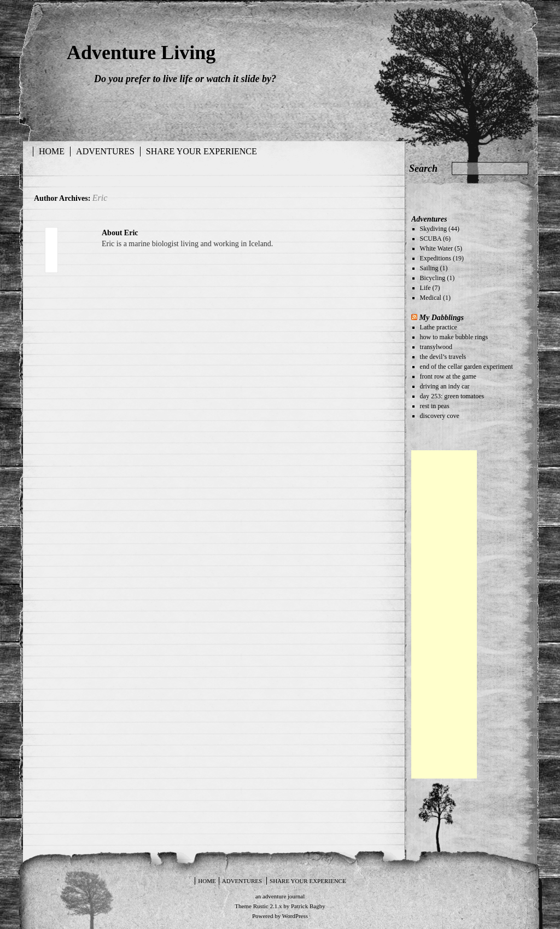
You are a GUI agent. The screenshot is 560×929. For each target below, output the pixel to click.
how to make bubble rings (454, 337)
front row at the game (448, 376)
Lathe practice (439, 327)
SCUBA (431, 239)
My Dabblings (442, 317)
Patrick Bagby (308, 906)
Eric (100, 198)
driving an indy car (445, 386)
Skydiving (433, 229)
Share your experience (202, 151)
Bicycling (433, 278)
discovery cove (440, 416)
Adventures (105, 151)
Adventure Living (141, 53)
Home (52, 151)
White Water (436, 248)
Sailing (429, 268)
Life (425, 288)
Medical (431, 298)
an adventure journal (280, 896)
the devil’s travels (443, 357)
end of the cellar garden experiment (466, 367)
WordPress (295, 916)
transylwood (436, 347)
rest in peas (435, 406)
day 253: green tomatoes (452, 396)
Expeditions (436, 258)
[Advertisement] (444, 614)
